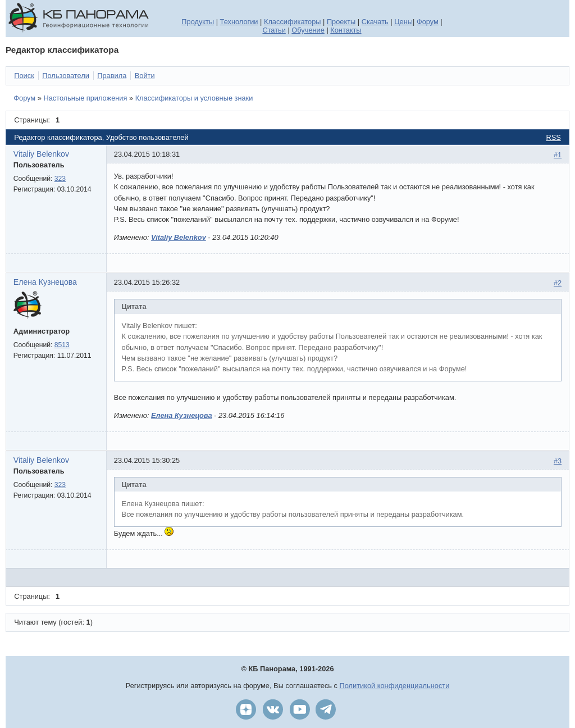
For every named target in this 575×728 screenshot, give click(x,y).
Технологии (239, 22)
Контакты (346, 30)
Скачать (375, 22)
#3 (558, 461)
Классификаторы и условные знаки (194, 98)
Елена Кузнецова (45, 282)
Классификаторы (293, 22)
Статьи (274, 30)
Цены (403, 22)
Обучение (308, 30)
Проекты (341, 22)
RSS (553, 137)
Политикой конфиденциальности (395, 686)
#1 (558, 155)
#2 (558, 283)
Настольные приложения (85, 98)
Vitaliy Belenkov (41, 154)
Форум (428, 22)
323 (60, 179)
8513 (62, 345)
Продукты (198, 22)
